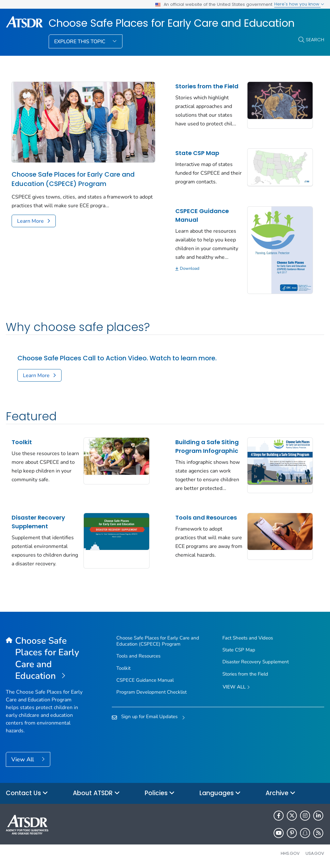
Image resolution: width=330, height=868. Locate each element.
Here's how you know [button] (299, 4)
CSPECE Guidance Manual (202, 215)
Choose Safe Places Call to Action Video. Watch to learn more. (117, 358)
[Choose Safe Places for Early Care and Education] (46, 659)
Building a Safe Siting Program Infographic (207, 446)
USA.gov (315, 853)
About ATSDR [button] (96, 793)
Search (315, 39)
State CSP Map (197, 153)
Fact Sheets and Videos (248, 638)
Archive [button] (281, 793)
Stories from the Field (207, 86)
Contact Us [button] (27, 793)
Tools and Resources (206, 517)
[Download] (209, 269)
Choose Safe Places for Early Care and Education (172, 23)
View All (23, 759)
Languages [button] (220, 793)
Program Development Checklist (151, 692)
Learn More (30, 221)
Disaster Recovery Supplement (38, 522)
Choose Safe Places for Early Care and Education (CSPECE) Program (73, 179)
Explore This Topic (80, 42)
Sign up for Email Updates (149, 717)
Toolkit (22, 442)
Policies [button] (160, 793)
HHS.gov (290, 853)
